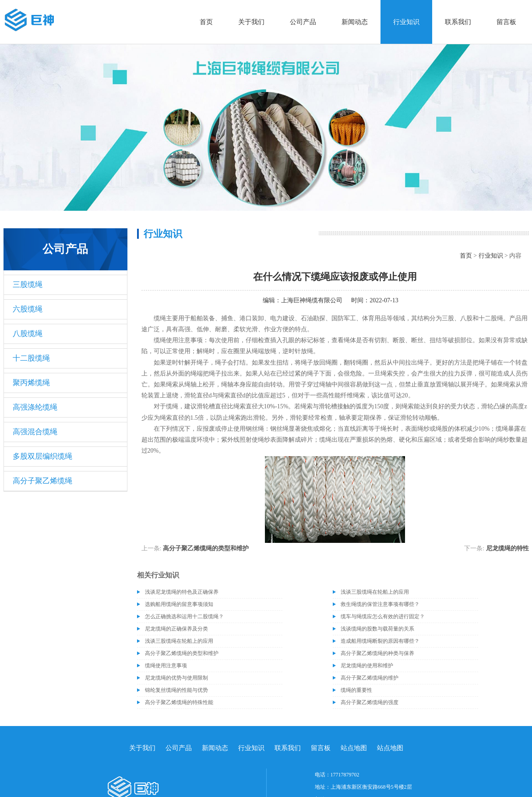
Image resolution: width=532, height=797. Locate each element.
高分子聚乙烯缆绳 (42, 481)
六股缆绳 (28, 309)
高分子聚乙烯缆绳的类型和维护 (206, 548)
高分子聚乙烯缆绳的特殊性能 (179, 702)
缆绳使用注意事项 (166, 666)
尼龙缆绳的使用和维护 (367, 666)
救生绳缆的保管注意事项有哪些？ (380, 604)
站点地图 (354, 748)
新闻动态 (355, 22)
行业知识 (406, 22)
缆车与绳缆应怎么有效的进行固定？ (383, 616)
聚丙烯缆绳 (31, 383)
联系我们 (458, 22)
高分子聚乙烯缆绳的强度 (370, 702)
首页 (206, 22)
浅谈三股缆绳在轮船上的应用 (375, 592)
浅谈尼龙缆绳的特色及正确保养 (182, 592)
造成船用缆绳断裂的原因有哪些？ (380, 641)
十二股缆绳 (31, 358)
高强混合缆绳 (35, 432)
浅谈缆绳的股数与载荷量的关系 (377, 629)
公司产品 (303, 22)
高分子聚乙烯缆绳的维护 (370, 678)
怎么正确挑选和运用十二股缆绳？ (184, 616)
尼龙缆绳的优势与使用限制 (176, 678)
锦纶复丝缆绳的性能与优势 (176, 690)
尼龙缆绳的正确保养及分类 (176, 629)
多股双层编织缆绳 (42, 456)
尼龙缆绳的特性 (507, 548)
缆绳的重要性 (356, 690)
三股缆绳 (28, 285)
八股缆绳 (28, 334)
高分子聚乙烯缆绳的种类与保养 (377, 653)
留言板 (506, 22)
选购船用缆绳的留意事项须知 (179, 604)
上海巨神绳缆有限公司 (312, 300)
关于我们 (251, 22)
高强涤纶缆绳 (35, 407)
